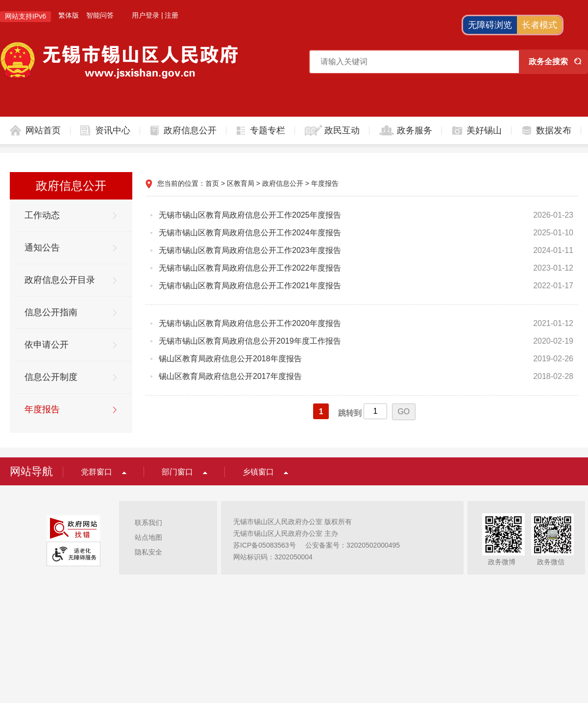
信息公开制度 (51, 377)
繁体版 (69, 15)
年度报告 (42, 409)
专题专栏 (268, 130)
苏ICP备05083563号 (265, 545)
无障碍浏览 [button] (490, 25)
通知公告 (42, 248)
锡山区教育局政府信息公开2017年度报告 (230, 376)
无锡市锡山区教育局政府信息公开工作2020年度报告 (250, 323)
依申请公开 (47, 345)
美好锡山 (484, 130)
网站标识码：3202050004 (273, 557)
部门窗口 (177, 472)
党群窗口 (97, 472)
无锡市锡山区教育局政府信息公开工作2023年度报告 (250, 250)
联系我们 (148, 523)
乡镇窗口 (258, 472)
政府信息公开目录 (60, 280)
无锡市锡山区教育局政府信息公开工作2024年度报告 (250, 233)
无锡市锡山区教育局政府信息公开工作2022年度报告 (250, 268)
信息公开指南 (51, 312)
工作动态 (42, 215)
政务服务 (415, 130)
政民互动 (342, 130)
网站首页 (43, 130)
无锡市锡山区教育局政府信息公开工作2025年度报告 (250, 215)
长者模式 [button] (539, 25)
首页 (212, 183)
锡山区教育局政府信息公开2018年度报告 (230, 359)
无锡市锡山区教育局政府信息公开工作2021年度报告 (250, 286)
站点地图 (148, 537)
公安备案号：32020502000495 (353, 545)
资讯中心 (113, 130)
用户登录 (146, 15)
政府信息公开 (190, 130)
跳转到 (350, 413)
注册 (171, 15)
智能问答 (100, 15)
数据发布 (554, 130)
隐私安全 (148, 552)
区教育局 (241, 183)
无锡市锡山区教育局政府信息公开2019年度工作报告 (250, 341)
